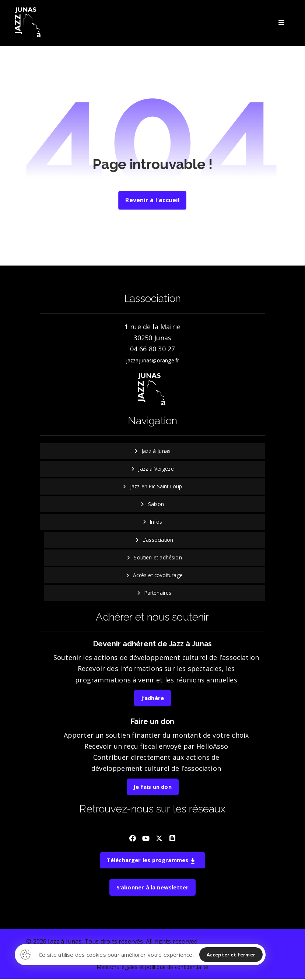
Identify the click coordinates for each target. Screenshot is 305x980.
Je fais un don (152, 788)
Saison (156, 505)
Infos (156, 522)
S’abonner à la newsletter (152, 888)
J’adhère (152, 699)
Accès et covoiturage (158, 576)
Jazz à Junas (156, 452)
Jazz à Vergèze (156, 469)
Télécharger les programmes (151, 861)
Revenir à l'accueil (152, 201)
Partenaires (158, 593)
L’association (158, 540)
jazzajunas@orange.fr (153, 361)
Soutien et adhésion (158, 558)
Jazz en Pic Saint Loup (156, 487)
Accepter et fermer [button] (231, 955)
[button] (282, 23)
